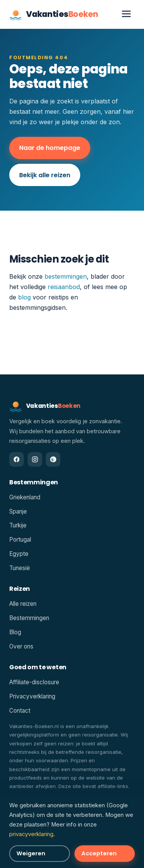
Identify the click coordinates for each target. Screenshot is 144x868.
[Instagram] (35, 459)
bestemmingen (66, 276)
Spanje (18, 511)
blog (24, 297)
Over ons (21, 646)
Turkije (18, 525)
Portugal (20, 540)
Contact (20, 711)
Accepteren (99, 853)
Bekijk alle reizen (45, 175)
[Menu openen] (126, 14)
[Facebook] (17, 459)
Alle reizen (23, 604)
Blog (15, 632)
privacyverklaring (31, 834)
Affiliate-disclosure (34, 682)
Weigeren (31, 853)
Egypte (19, 554)
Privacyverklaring (32, 696)
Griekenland (25, 497)
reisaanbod (64, 287)
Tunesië (20, 568)
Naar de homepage (50, 148)
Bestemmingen (29, 618)
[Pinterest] (53, 459)
